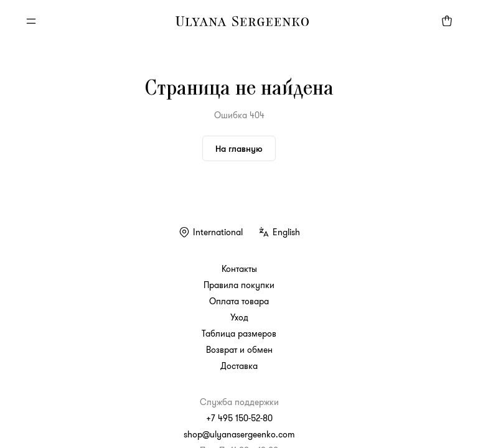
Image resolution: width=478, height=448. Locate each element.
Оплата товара (239, 301)
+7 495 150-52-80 (239, 418)
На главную (239, 148)
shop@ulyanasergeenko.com (239, 434)
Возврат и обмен (239, 350)
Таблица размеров (239, 334)
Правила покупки (239, 285)
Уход (239, 317)
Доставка (239, 366)
